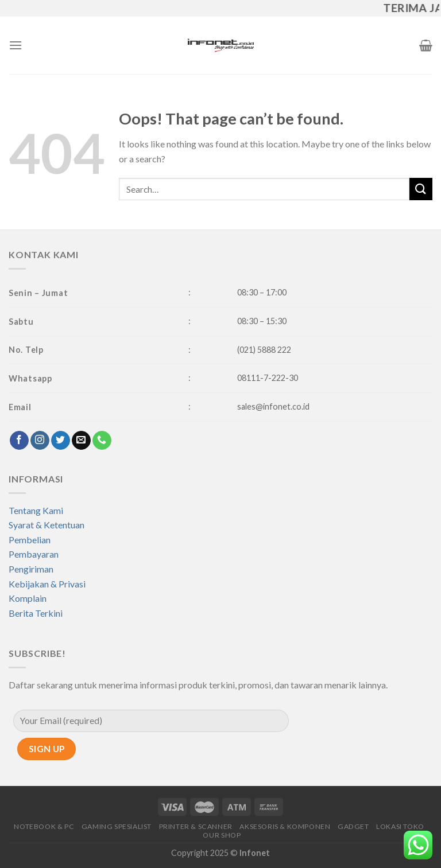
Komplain (28, 598)
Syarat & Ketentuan (47, 525)
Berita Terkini (36, 613)
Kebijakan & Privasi (47, 584)
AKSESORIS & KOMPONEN (285, 826)
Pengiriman (31, 569)
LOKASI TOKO (400, 826)
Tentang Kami (36, 510)
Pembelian (30, 540)
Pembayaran (34, 554)
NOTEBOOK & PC (44, 826)
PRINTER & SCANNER (196, 826)
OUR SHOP (222, 835)
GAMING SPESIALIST (117, 826)
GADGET (353, 826)
